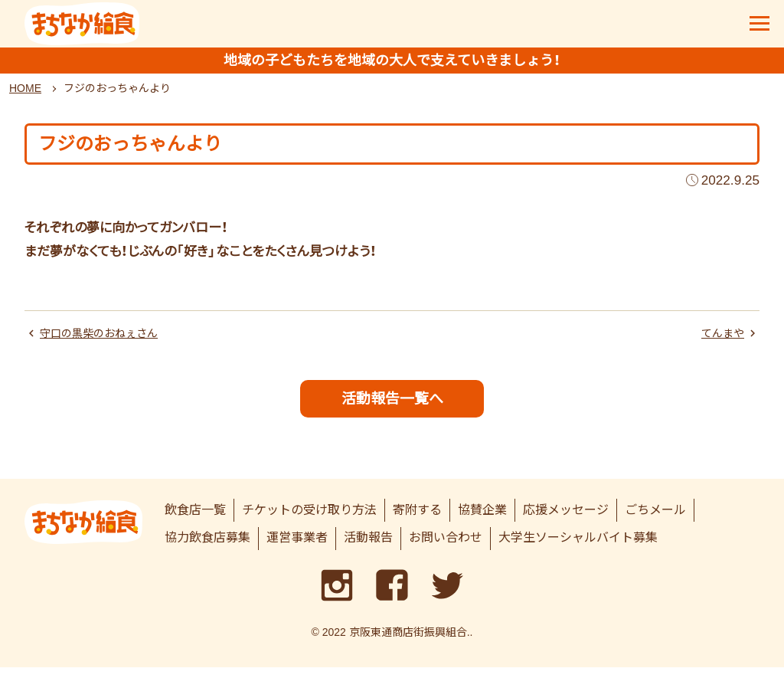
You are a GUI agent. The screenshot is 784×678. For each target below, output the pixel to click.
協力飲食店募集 (207, 548)
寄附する (417, 520)
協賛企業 (482, 520)
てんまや (720, 341)
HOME (25, 94)
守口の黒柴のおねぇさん (107, 341)
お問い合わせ (446, 548)
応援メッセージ (566, 520)
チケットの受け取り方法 (309, 520)
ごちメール (655, 520)
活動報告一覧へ (392, 407)
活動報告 (368, 548)
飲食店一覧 (195, 520)
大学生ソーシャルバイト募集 (578, 548)
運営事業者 (297, 548)
